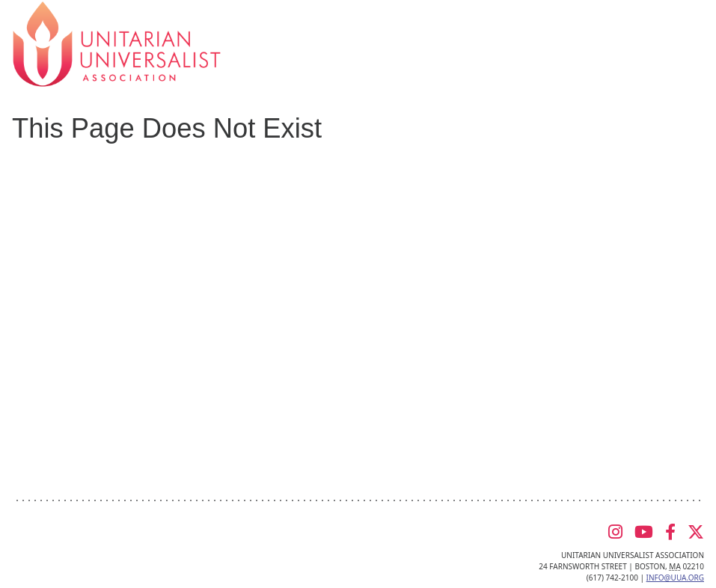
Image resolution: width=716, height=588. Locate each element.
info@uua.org (675, 578)
